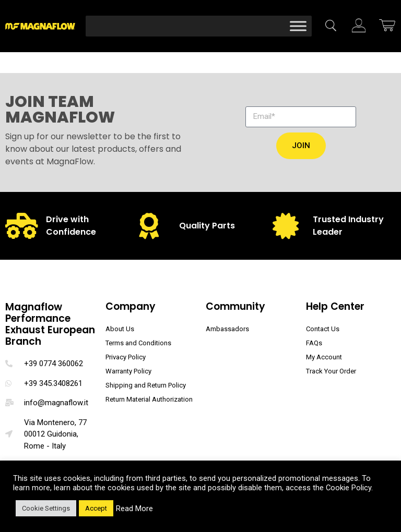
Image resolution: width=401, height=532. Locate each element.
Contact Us (323, 329)
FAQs (314, 343)
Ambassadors (227, 329)
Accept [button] (96, 508)
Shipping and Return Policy (146, 385)
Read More (134, 509)
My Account (324, 357)
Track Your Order (331, 371)
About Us (120, 329)
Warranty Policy (128, 371)
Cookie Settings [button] (46, 508)
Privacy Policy (126, 357)
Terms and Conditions (138, 343)
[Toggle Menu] (298, 26)
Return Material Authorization (149, 399)
